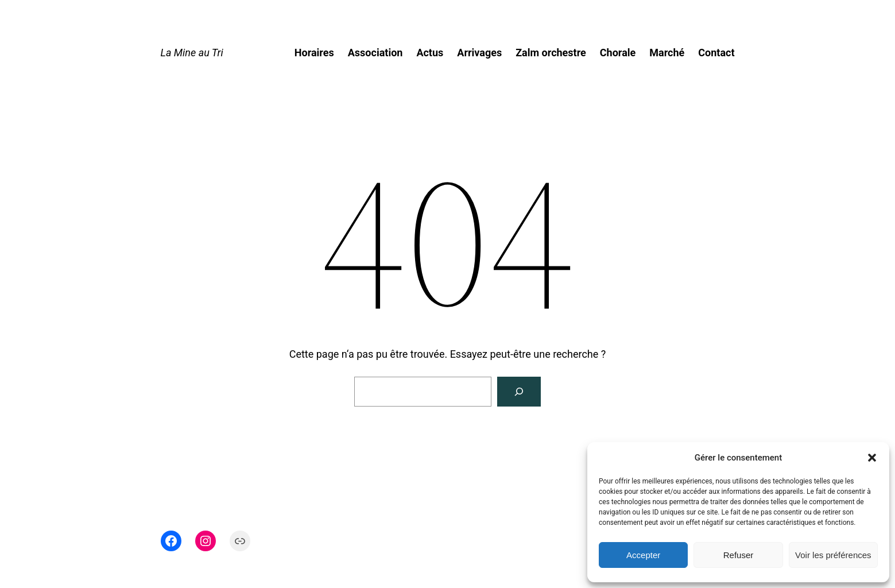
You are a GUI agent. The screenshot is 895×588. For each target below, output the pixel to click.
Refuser (739, 555)
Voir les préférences (833, 555)
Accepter (643, 555)
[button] (872, 458)
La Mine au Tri (192, 53)
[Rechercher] (519, 392)
